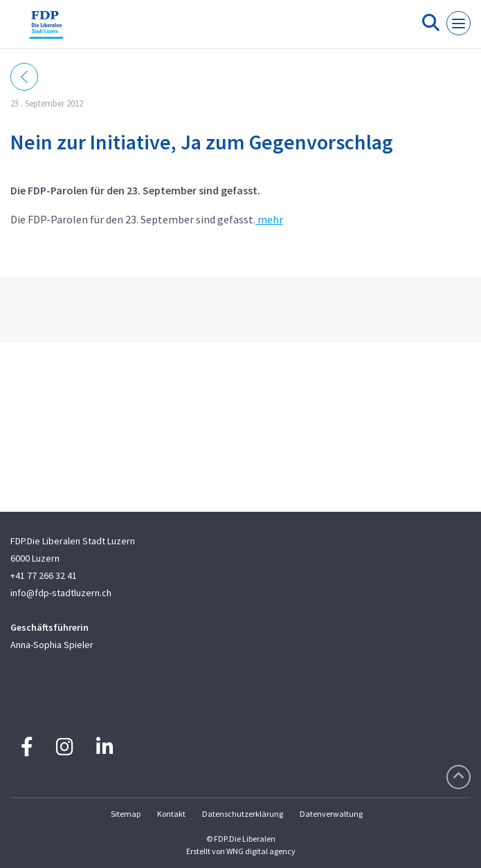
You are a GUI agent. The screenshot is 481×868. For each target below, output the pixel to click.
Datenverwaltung (331, 814)
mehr (269, 219)
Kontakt (171, 814)
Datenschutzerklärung (243, 814)
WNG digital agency (261, 851)
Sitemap (126, 814)
